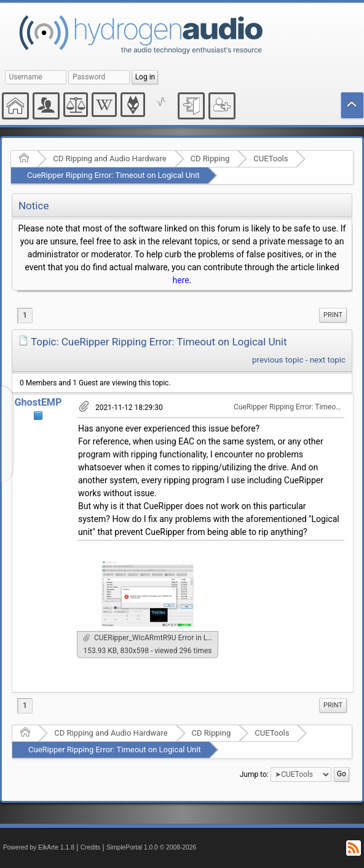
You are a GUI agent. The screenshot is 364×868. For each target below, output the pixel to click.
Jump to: (254, 774)
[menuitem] (333, 315)
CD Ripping (210, 159)
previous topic (278, 360)
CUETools (271, 159)
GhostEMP (38, 402)
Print (333, 315)
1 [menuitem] (25, 315)
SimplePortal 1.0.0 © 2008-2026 (151, 847)
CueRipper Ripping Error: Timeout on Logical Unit (113, 175)
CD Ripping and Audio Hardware (109, 159)
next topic (328, 360)
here (181, 280)
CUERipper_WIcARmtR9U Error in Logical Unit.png (151, 638)
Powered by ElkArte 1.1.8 (39, 847)
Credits (91, 847)
